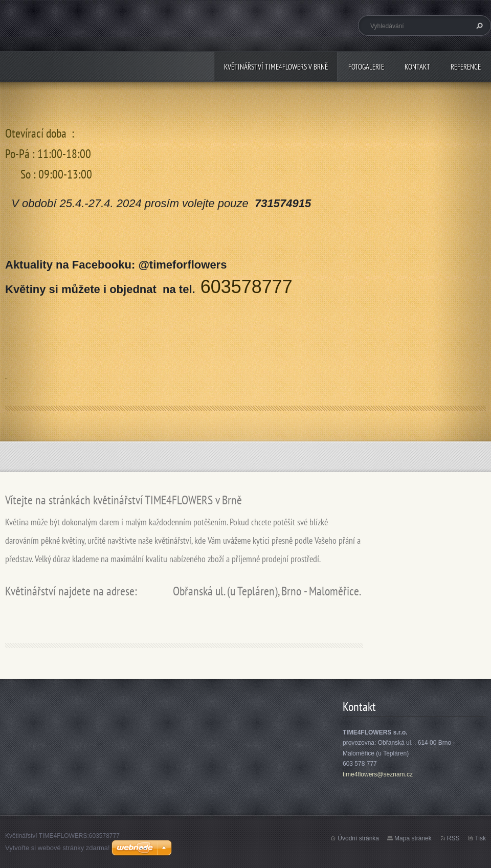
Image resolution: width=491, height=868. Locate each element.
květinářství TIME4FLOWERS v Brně (276, 67)
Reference (466, 67)
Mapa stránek (413, 838)
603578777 (247, 287)
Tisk (480, 838)
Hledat (478, 26)
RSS (453, 838)
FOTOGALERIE (366, 67)
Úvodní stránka (358, 838)
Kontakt (417, 67)
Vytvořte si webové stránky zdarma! (58, 848)
